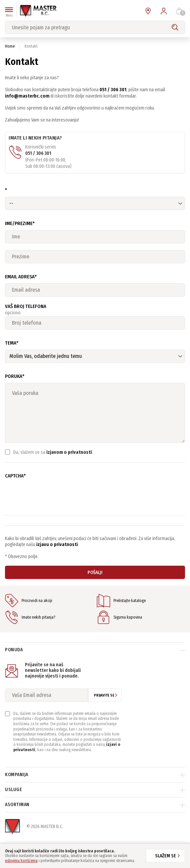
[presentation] (56, 495)
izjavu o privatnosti (57, 545)
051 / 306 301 (113, 90)
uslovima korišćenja (21, 861)
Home (10, 46)
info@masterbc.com (27, 96)
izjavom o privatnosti (69, 452)
